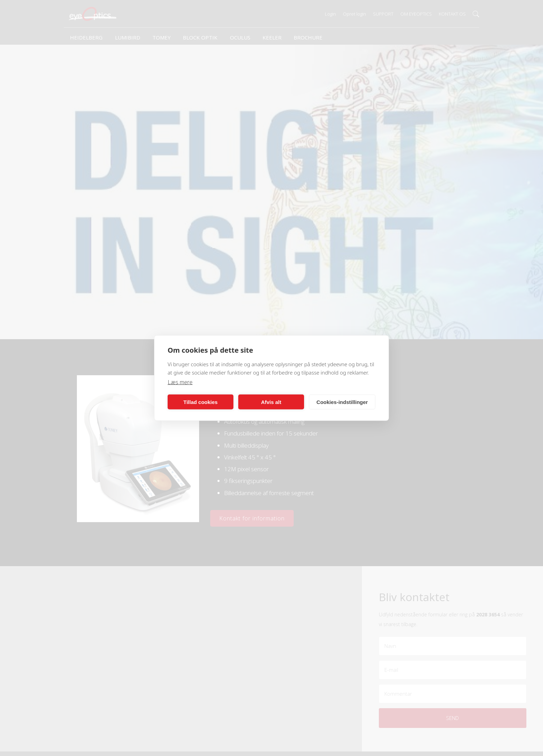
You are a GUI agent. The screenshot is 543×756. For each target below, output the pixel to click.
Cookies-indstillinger (342, 402)
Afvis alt (271, 402)
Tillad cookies (201, 402)
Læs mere (180, 382)
